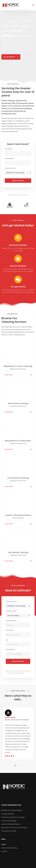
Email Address (10, 158)
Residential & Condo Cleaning (12, 810)
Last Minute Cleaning (9, 831)
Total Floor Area (11, 621)
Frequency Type (11, 611)
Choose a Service (10, 168)
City (7, 640)
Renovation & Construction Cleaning (14, 827)
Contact (4, 851)
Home (4, 844)
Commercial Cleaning (9, 821)
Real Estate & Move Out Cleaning (13, 817)
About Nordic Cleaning (9, 848)
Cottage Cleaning (8, 814)
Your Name (8, 149)
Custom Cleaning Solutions (11, 824)
